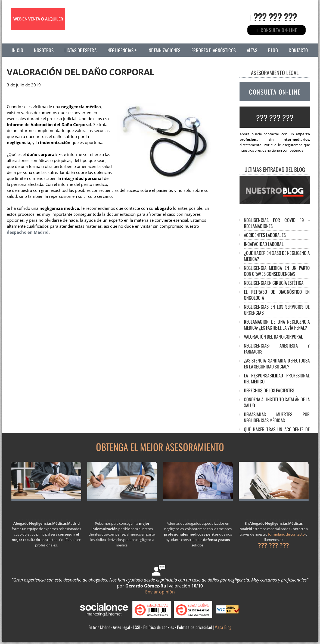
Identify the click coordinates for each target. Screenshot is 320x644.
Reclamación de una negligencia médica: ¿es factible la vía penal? (277, 325)
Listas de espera (80, 50)
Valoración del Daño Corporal (274, 337)
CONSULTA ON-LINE (275, 92)
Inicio (17, 50)
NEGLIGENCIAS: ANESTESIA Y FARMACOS (277, 348)
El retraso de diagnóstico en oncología (277, 295)
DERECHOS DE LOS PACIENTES (269, 390)
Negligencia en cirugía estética (274, 283)
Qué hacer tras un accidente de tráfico (277, 432)
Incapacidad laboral (264, 244)
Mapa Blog (223, 627)
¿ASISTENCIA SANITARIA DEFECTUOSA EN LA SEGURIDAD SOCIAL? (277, 363)
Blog (273, 50)
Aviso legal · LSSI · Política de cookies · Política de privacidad (162, 627)
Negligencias (120, 50)
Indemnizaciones (164, 50)
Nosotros (44, 50)
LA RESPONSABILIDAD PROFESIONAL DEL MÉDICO (277, 378)
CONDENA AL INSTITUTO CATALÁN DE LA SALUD (277, 402)
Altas (252, 50)
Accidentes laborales (265, 235)
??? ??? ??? (275, 17)
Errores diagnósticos (214, 50)
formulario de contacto (286, 534)
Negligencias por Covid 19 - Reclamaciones (277, 223)
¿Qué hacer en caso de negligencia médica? (277, 256)
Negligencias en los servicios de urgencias (277, 310)
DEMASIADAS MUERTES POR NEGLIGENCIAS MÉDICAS (277, 417)
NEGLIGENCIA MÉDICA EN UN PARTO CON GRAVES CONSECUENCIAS (277, 271)
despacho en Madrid (28, 232)
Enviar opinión (160, 592)
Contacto (298, 50)
